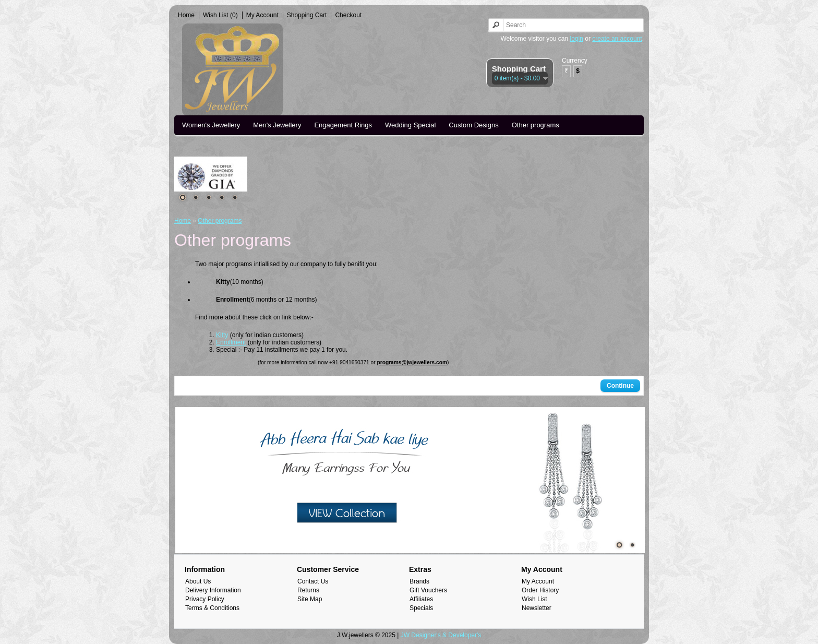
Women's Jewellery (211, 125)
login (577, 39)
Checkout (348, 15)
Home (186, 15)
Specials (421, 608)
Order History (540, 590)
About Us (198, 581)
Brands (419, 581)
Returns (308, 590)
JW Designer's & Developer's (441, 635)
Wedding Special (410, 125)
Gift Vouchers (428, 590)
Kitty (222, 335)
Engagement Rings (343, 125)
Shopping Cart (307, 15)
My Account (262, 15)
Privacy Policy (205, 599)
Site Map (310, 599)
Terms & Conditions (212, 608)
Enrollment (231, 342)
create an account (617, 39)
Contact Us (313, 581)
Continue (620, 386)
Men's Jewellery (277, 125)
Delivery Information (213, 590)
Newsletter (537, 608)
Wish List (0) (220, 15)
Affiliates (421, 599)
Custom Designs (473, 125)
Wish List (534, 599)
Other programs (536, 125)
